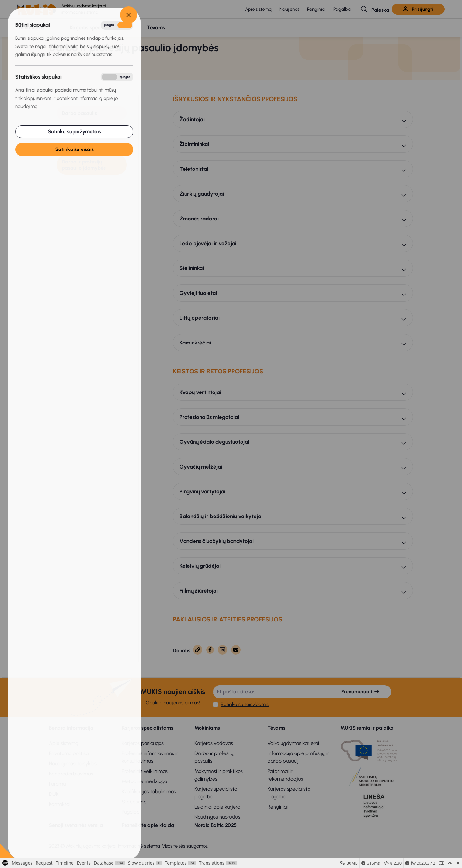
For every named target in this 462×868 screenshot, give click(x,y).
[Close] (98, 15)
